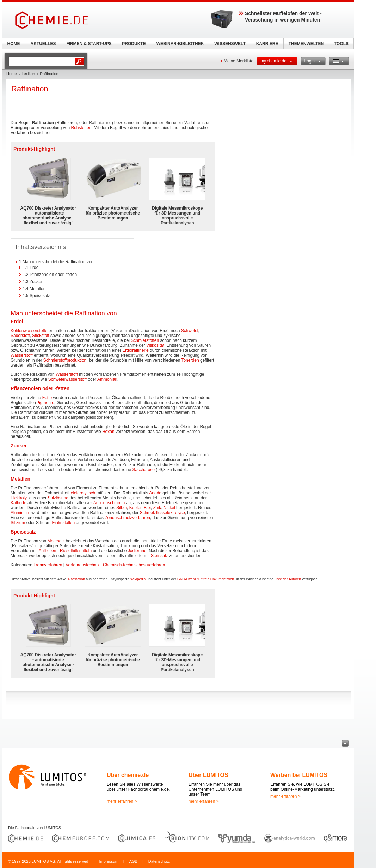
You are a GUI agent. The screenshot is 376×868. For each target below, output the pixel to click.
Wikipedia (138, 579)
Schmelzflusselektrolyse (162, 513)
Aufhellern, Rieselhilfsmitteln (65, 551)
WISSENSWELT (230, 44)
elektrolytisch (83, 493)
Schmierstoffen (145, 340)
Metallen (20, 479)
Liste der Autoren (288, 579)
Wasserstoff (22, 355)
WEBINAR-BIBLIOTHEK (180, 44)
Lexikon (28, 74)
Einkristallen (63, 523)
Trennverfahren (48, 565)
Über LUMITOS (208, 775)
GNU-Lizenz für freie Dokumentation (206, 579)
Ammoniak (107, 379)
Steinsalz (159, 556)
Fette (47, 398)
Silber (122, 508)
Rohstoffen (81, 128)
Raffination (76, 579)
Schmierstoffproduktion (65, 360)
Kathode (19, 503)
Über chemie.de (128, 775)
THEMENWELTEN (306, 44)
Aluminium (20, 513)
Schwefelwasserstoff (67, 379)
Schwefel (190, 331)
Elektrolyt (19, 498)
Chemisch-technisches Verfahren (134, 565)
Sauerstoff (20, 336)
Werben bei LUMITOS (299, 775)
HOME (14, 44)
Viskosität (155, 345)
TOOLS (341, 44)
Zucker (19, 446)
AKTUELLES (43, 44)
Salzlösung (58, 498)
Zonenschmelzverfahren (127, 518)
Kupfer (135, 508)
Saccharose (144, 470)
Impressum (109, 861)
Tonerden (190, 360)
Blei (147, 508)
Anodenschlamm (109, 503)
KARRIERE (267, 44)
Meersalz (56, 541)
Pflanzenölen (26, 388)
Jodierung (137, 551)
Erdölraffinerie (135, 350)
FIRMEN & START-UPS (89, 44)
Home (11, 74)
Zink (157, 508)
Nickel (169, 508)
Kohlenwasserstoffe (29, 331)
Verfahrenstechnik (82, 565)
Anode (155, 493)
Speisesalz (23, 532)
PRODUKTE (134, 44)
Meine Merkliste (239, 61)
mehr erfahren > (122, 801)
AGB (133, 861)
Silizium (18, 523)
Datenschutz (159, 861)
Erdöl (17, 321)
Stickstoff (41, 336)
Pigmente (45, 403)
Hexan (108, 432)
